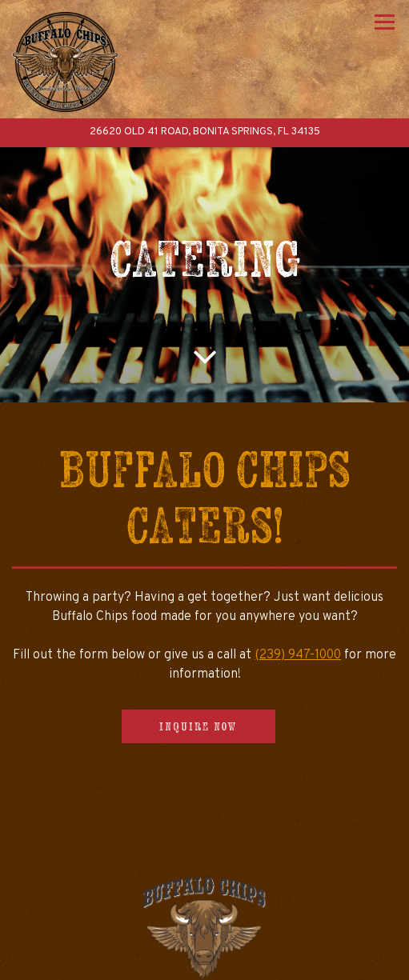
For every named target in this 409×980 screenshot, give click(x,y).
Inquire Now (198, 726)
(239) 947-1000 (298, 655)
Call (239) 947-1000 (204, 929)
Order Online (204, 963)
